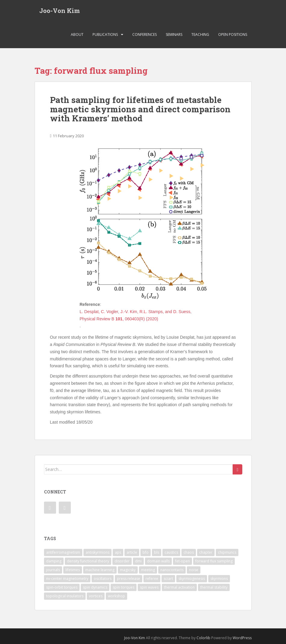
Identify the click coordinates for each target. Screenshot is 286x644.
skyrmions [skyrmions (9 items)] (219, 579)
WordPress (242, 638)
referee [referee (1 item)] (152, 579)
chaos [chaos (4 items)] (189, 552)
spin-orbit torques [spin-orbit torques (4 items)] (62, 587)
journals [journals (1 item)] (53, 570)
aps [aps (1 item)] (118, 552)
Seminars (174, 34)
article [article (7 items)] (132, 552)
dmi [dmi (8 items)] (138, 561)
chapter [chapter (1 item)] (206, 552)
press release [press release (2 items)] (129, 579)
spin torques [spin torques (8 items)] (124, 587)
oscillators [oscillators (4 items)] (103, 579)
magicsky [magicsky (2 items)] (128, 570)
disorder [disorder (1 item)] (122, 561)
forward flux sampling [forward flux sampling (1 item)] (214, 561)
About (77, 34)
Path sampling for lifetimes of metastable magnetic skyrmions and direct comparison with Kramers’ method (140, 109)
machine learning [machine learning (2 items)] (100, 570)
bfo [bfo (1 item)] (146, 552)
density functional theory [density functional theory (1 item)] (88, 561)
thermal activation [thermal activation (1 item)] (179, 587)
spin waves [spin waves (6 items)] (149, 587)
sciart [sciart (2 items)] (168, 579)
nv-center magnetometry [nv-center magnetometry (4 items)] (67, 579)
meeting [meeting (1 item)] (148, 570)
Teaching (200, 34)
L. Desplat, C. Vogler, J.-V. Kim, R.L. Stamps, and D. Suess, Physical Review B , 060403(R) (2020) (135, 315)
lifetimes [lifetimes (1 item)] (73, 570)
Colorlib (203, 638)
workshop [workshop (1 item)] (116, 596)
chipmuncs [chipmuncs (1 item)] (227, 552)
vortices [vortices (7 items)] (96, 596)
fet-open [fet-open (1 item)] (182, 561)
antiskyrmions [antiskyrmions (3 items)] (97, 552)
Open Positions (233, 34)
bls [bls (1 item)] (157, 552)
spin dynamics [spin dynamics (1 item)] (95, 587)
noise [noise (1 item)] (194, 570)
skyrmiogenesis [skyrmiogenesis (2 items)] (192, 579)
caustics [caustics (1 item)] (171, 552)
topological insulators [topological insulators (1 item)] (65, 596)
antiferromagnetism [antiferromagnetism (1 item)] (63, 552)
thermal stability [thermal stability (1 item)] (214, 587)
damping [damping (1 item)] (54, 561)
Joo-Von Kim (60, 11)
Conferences (145, 34)
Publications (105, 34)
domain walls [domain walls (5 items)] (158, 561)
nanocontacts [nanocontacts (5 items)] (172, 570)
